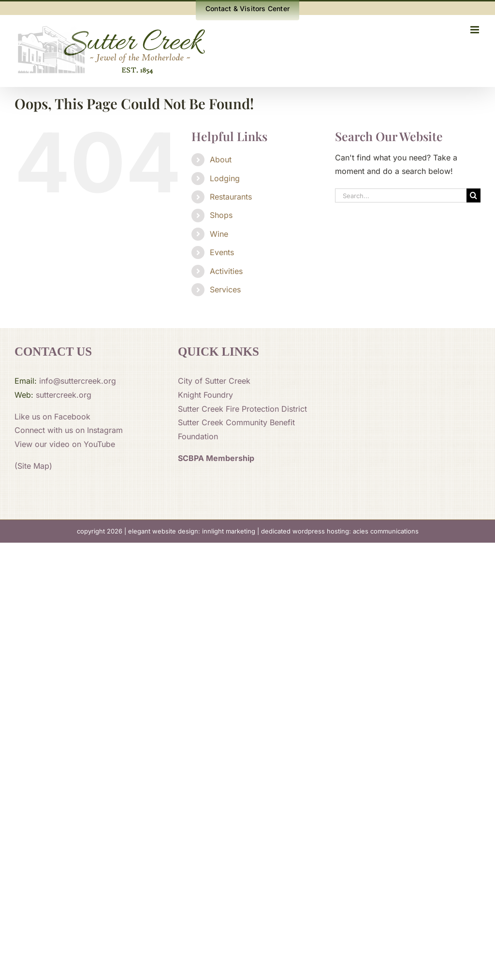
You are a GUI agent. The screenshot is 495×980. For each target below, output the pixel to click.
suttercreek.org (64, 395)
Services (225, 289)
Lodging (225, 178)
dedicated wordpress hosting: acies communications (340, 531)
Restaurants (231, 197)
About (221, 159)
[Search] (473, 195)
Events (222, 252)
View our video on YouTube (65, 444)
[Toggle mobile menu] (475, 30)
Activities (226, 271)
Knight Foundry (205, 395)
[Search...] (401, 195)
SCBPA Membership (216, 458)
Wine (219, 234)
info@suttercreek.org (78, 381)
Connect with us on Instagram (69, 430)
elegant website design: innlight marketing (192, 531)
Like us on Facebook (52, 417)
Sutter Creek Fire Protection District (242, 409)
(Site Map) (33, 466)
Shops (221, 215)
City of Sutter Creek (214, 381)
